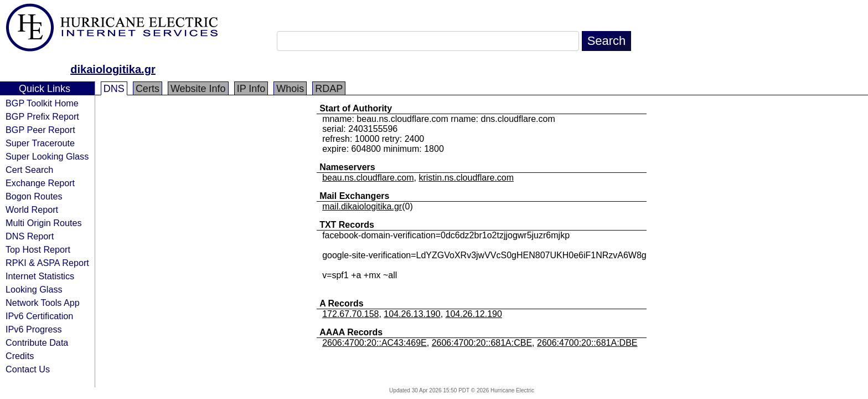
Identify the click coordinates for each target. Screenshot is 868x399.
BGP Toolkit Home (42, 103)
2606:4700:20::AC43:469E (374, 343)
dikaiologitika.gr (113, 69)
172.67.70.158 (350, 314)
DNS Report (30, 236)
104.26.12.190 (474, 314)
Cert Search (29, 170)
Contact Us (28, 369)
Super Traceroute (40, 143)
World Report (32, 209)
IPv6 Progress (34, 329)
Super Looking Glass (47, 156)
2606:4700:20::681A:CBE (482, 343)
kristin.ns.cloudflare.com (466, 178)
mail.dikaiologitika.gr (362, 206)
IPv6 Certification (39, 316)
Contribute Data (37, 342)
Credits (20, 356)
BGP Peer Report (40, 130)
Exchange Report (40, 183)
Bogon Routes (34, 196)
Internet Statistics (40, 276)
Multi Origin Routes (44, 223)
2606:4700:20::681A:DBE (587, 343)
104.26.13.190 (412, 314)
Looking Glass (34, 289)
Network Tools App (43, 303)
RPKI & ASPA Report (47, 263)
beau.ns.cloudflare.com (368, 178)
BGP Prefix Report (42, 116)
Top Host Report (38, 249)
